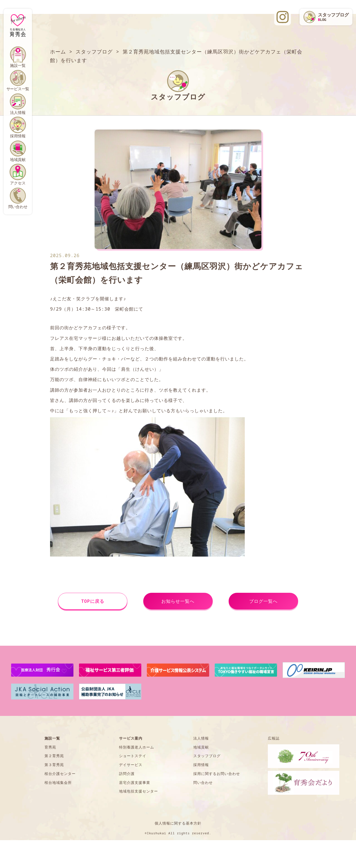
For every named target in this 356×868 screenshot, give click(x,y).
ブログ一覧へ (263, 601)
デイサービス (131, 765)
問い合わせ (18, 207)
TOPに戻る (93, 601)
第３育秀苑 (54, 765)
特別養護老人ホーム (137, 747)
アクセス (18, 183)
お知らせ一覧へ (178, 601)
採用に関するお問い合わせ (217, 774)
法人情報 (18, 112)
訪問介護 (127, 774)
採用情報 (18, 136)
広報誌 (274, 738)
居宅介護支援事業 (135, 782)
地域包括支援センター (139, 791)
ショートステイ (133, 756)
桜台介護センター (60, 774)
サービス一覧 (18, 89)
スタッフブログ (207, 756)
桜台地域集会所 (58, 782)
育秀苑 (50, 747)
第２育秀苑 (54, 756)
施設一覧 (18, 65)
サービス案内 (131, 738)
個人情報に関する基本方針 (178, 823)
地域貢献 (18, 159)
